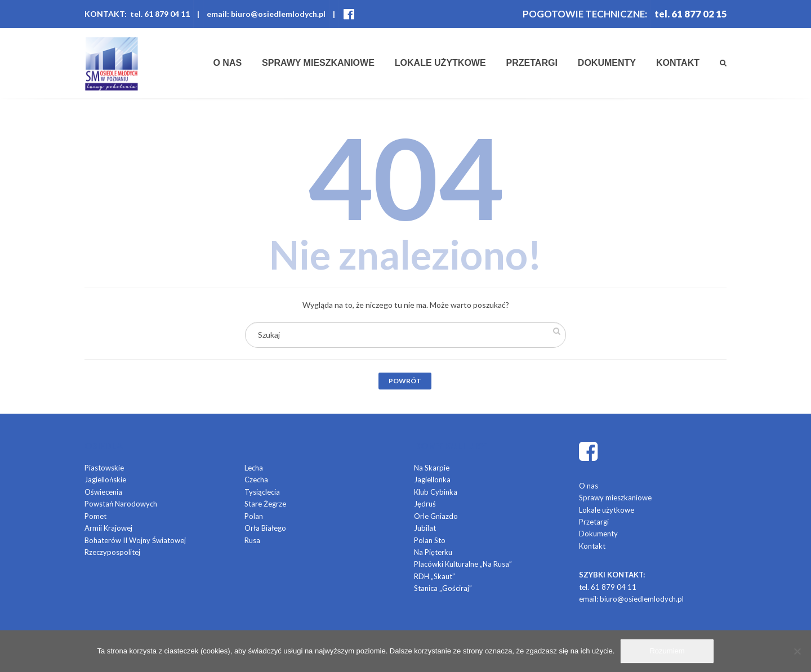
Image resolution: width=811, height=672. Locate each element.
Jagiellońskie (105, 480)
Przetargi (532, 63)
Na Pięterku (433, 552)
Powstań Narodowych (121, 504)
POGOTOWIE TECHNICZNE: (583, 14)
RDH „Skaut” (435, 576)
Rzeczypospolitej (112, 552)
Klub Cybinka (436, 492)
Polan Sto (430, 540)
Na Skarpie (432, 468)
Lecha (254, 468)
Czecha (256, 480)
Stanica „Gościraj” (443, 588)
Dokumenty (607, 63)
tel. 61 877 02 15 (691, 14)
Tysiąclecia (262, 492)
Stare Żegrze (265, 504)
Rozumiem (667, 651)
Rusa (252, 540)
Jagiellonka (432, 480)
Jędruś (425, 504)
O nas (227, 63)
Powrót (405, 381)
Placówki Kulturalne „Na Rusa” (463, 564)
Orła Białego (265, 528)
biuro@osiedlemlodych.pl (642, 599)
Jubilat (425, 528)
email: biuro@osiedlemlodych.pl (266, 14)
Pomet (95, 516)
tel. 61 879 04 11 (608, 587)
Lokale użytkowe (440, 63)
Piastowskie (104, 468)
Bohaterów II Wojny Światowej (135, 540)
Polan (254, 516)
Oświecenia (103, 492)
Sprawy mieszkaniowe (318, 63)
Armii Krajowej (108, 528)
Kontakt (678, 63)
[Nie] (797, 651)
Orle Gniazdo (436, 516)
